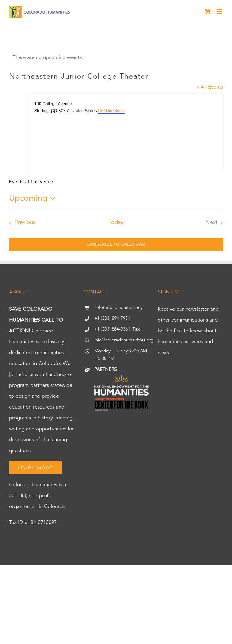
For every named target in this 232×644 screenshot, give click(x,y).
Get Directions (111, 111)
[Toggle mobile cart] (208, 11)
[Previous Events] (21, 223)
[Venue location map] (79, 137)
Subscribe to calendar (116, 244)
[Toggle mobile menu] (220, 11)
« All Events (210, 87)
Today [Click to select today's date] (116, 223)
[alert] (116, 58)
